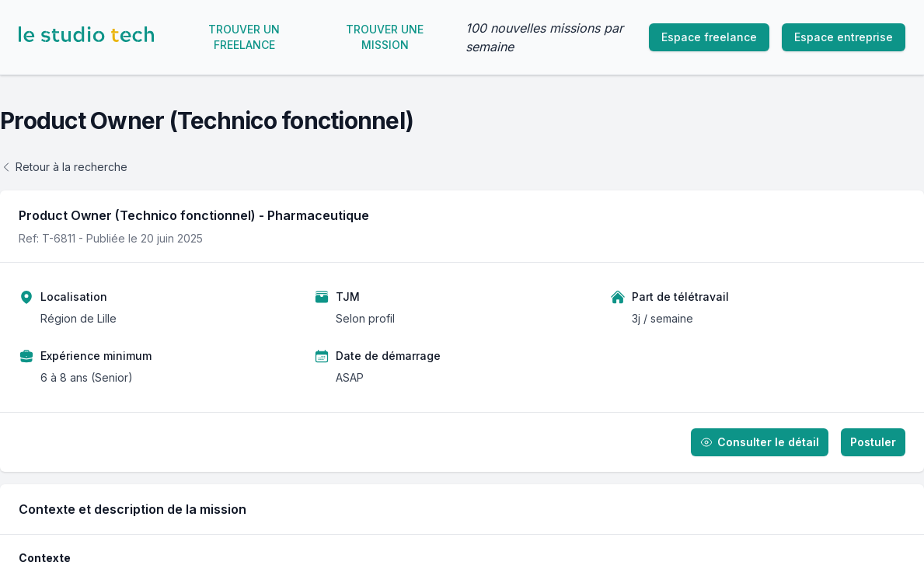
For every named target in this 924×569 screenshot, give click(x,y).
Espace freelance (709, 37)
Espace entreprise (844, 37)
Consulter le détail (760, 442)
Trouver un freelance (244, 37)
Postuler (873, 442)
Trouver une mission (385, 37)
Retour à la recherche (64, 167)
